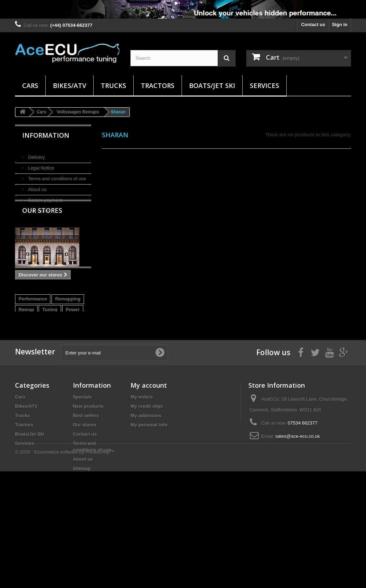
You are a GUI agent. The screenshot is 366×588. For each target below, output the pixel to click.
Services (264, 85)
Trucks (113, 85)
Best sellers (86, 490)
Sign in (340, 24)
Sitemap (82, 543)
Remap (26, 358)
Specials (82, 471)
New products (88, 481)
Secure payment (44, 197)
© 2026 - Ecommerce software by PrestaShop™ (65, 569)
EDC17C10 (52, 369)
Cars (30, 85)
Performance (33, 347)
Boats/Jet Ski (212, 85)
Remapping (68, 347)
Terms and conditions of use (56, 176)
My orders (142, 471)
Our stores (38, 208)
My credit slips (147, 481)
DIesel (25, 369)
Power (73, 358)
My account (149, 460)
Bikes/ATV (70, 85)
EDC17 (26, 380)
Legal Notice (40, 165)
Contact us (313, 24)
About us (37, 187)
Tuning (50, 358)
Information (46, 135)
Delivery (36, 154)
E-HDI (48, 380)
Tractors (158, 85)
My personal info (149, 499)
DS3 (67, 380)
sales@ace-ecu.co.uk (297, 511)
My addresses (146, 490)
